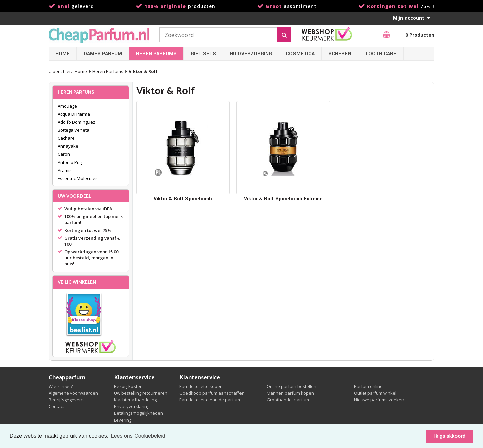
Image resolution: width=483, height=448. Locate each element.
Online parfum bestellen (291, 386)
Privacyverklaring (132, 406)
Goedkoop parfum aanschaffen (212, 393)
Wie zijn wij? (61, 386)
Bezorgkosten (128, 386)
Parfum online (368, 386)
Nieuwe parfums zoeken (379, 400)
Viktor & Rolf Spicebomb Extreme (283, 199)
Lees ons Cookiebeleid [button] (138, 436)
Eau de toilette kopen (201, 386)
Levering (123, 420)
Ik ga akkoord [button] (450, 436)
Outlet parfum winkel (375, 393)
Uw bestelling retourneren (141, 393)
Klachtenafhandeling (135, 400)
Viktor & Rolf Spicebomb (183, 199)
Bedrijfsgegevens (67, 400)
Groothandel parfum (288, 400)
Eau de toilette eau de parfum (210, 400)
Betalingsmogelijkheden (139, 413)
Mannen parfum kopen (290, 393)
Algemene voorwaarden (73, 393)
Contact (56, 406)
